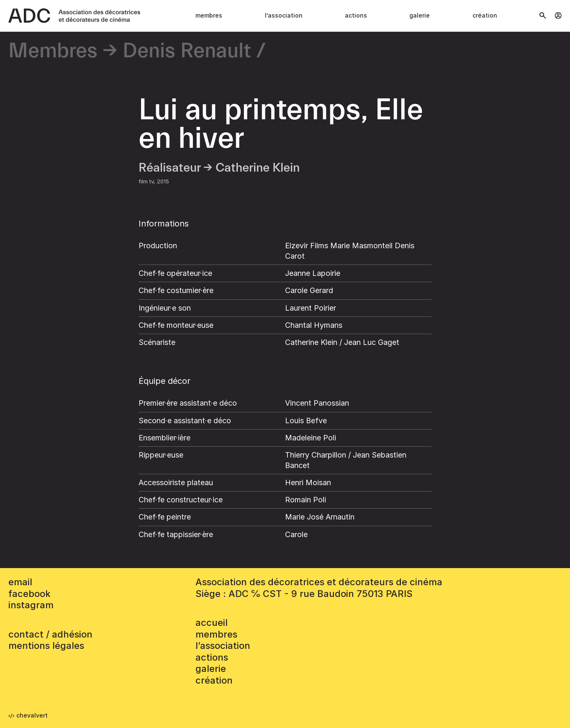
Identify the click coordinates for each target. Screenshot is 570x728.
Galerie (420, 15)
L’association (284, 15)
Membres (209, 15)
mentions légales (46, 646)
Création (485, 15)
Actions (356, 15)
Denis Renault (187, 51)
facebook (30, 594)
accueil (212, 623)
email (20, 582)
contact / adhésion (50, 634)
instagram (31, 605)
